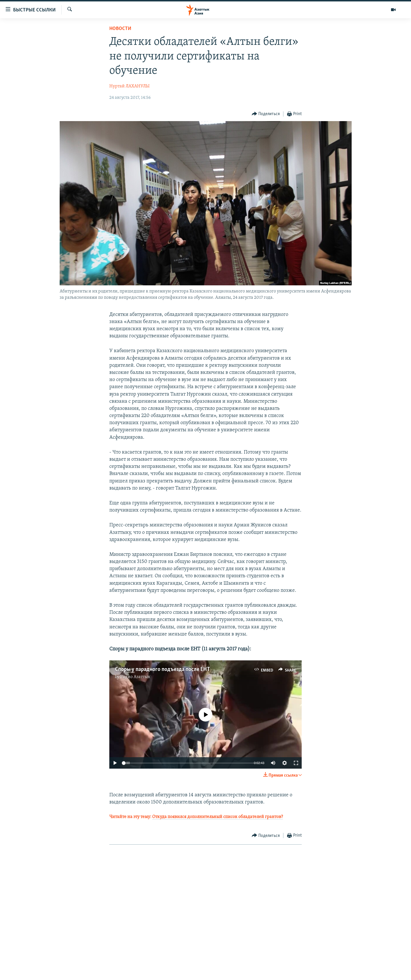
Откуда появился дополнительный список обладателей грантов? (217, 817)
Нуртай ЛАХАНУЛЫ (129, 86)
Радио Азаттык (135, 677)
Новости (120, 29)
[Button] (266, 114)
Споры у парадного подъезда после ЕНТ (163, 670)
